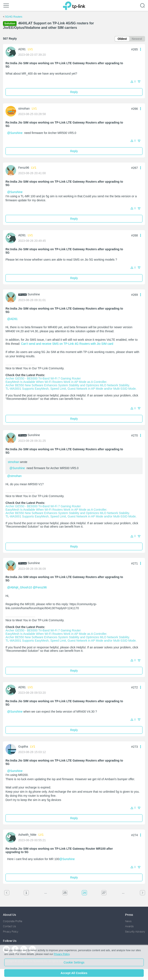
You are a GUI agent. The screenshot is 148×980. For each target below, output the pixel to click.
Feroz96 (24, 168)
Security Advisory (135, 932)
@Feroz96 (40, 587)
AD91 (22, 49)
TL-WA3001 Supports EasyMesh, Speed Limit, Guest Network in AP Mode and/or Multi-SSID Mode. (71, 389)
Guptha (23, 746)
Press (129, 915)
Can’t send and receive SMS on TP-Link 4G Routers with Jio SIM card (67, 344)
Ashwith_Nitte (27, 835)
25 (65, 893)
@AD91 (12, 319)
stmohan (24, 108)
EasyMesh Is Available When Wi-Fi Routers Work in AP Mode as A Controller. (56, 382)
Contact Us (9, 926)
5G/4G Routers (14, 17)
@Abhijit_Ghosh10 (20, 587)
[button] (141, 49)
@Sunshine (15, 133)
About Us (9, 915)
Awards (129, 926)
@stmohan (14, 476)
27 (104, 893)
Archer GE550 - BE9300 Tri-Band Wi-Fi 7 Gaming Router (43, 378)
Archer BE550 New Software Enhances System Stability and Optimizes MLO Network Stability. (68, 385)
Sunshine (34, 294)
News (128, 921)
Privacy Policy (11, 932)
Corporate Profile (13, 921)
